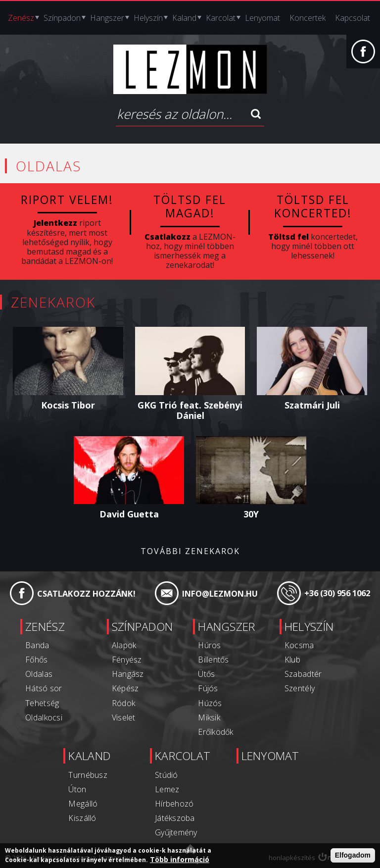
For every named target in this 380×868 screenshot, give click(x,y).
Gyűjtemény (173, 830)
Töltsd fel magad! (190, 206)
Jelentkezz (55, 222)
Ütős (207, 672)
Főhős (25, 658)
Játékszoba (172, 816)
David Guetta (129, 513)
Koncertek (308, 18)
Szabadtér (309, 672)
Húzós (210, 702)
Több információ (180, 860)
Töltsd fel (288, 236)
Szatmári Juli (312, 404)
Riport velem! (67, 200)
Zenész (21, 18)
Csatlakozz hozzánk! (85, 593)
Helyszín (148, 18)
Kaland (184, 18)
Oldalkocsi (32, 716)
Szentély (305, 687)
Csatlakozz (167, 236)
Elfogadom (353, 856)
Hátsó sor (32, 687)
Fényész (121, 658)
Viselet (118, 716)
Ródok (118, 702)
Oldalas (27, 672)
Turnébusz (79, 773)
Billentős (213, 658)
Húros (210, 644)
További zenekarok (190, 550)
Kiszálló (74, 816)
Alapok (118, 644)
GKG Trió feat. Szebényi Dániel (190, 409)
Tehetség (31, 702)
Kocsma (305, 644)
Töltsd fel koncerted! (313, 206)
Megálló (74, 802)
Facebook (363, 56)
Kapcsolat (353, 18)
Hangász (122, 672)
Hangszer (107, 18)
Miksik (209, 716)
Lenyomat (262, 18)
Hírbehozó (171, 802)
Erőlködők (215, 730)
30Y (251, 513)
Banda (26, 644)
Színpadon (62, 18)
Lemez (164, 787)
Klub (298, 658)
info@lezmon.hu (219, 593)
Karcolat (221, 18)
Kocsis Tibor (68, 404)
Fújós (208, 687)
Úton (69, 787)
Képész (119, 687)
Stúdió (164, 773)
